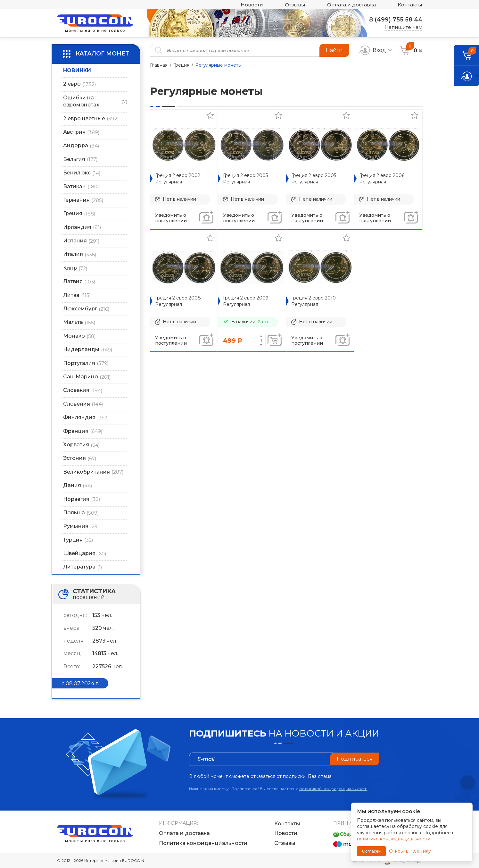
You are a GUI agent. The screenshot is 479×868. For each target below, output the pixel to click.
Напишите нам (403, 27)
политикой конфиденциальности (333, 789)
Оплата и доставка (351, 5)
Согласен (371, 851)
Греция (181, 65)
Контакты (410, 5)
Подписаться (355, 759)
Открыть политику (410, 851)
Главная (159, 65)
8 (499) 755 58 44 (396, 20)
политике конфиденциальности (394, 839)
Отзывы (295, 5)
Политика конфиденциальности (203, 843)
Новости (252, 5)
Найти (334, 50)
